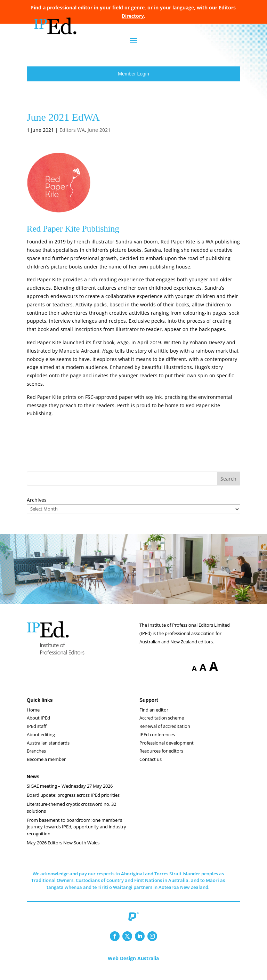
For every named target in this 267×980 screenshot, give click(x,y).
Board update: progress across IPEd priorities (73, 802)
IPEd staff (37, 733)
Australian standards (48, 750)
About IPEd (38, 725)
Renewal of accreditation (165, 733)
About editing (41, 741)
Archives (37, 507)
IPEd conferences (157, 741)
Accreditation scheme (162, 725)
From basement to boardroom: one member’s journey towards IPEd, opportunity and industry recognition (76, 834)
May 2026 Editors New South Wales (63, 850)
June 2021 (99, 137)
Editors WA (72, 137)
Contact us (151, 766)
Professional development (167, 750)
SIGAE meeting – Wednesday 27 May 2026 (70, 793)
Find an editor (154, 717)
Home (33, 717)
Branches (36, 758)
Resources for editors (161, 758)
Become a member (46, 766)
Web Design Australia (133, 965)
